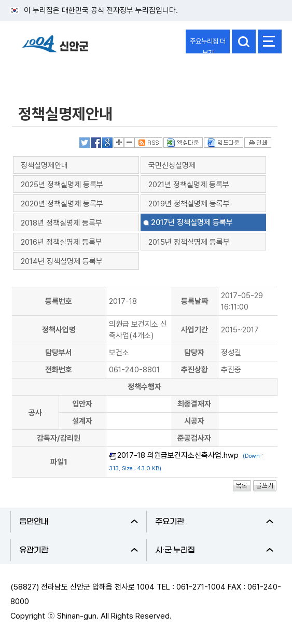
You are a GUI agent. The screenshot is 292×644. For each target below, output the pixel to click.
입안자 (82, 404)
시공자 (194, 421)
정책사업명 (59, 330)
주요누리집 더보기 (208, 45)
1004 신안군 (54, 48)
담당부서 (59, 353)
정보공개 (34, 74)
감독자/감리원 (59, 438)
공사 (35, 413)
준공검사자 (194, 438)
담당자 (194, 353)
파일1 (59, 462)
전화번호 (59, 370)
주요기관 (214, 522)
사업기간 (194, 330)
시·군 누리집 (214, 550)
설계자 (82, 421)
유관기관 (79, 550)
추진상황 (194, 370)
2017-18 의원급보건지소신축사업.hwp (178, 455)
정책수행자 (144, 387)
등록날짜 (194, 301)
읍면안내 (79, 522)
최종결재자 (194, 404)
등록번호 (59, 301)
